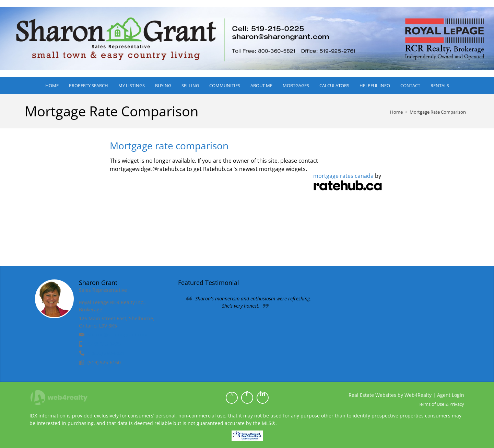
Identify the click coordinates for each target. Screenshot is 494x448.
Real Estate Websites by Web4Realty (390, 395)
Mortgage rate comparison (169, 146)
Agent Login (451, 395)
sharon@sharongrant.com (117, 335)
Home (396, 112)
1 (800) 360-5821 (106, 353)
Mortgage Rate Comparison (438, 112)
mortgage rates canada (343, 176)
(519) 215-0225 (104, 344)
